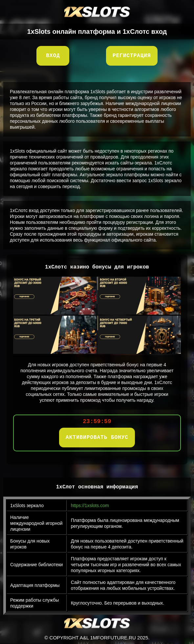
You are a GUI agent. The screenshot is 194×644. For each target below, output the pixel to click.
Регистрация (132, 56)
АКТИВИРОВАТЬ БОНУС (97, 438)
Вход (53, 56)
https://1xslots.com (90, 505)
